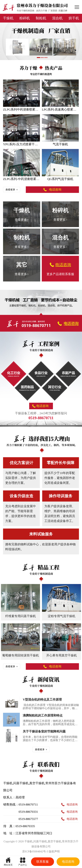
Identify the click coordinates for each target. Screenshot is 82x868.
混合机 (57, 18)
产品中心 (23, 861)
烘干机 (74, 18)
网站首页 (8, 861)
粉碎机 (25, 18)
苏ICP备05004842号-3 (35, 851)
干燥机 (8, 18)
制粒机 (41, 18)
